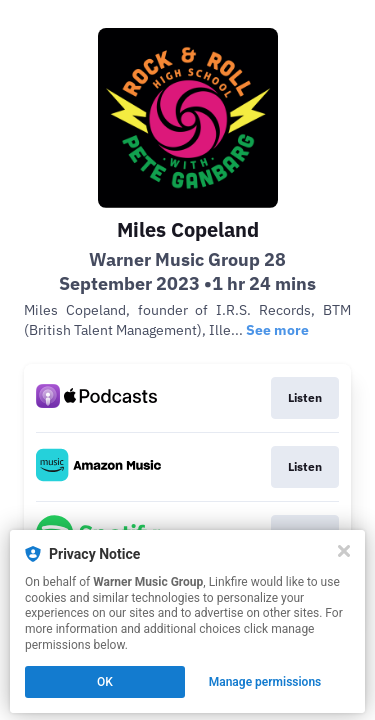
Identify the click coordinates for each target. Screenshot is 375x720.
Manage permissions (265, 682)
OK (105, 682)
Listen (305, 397)
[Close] (344, 551)
